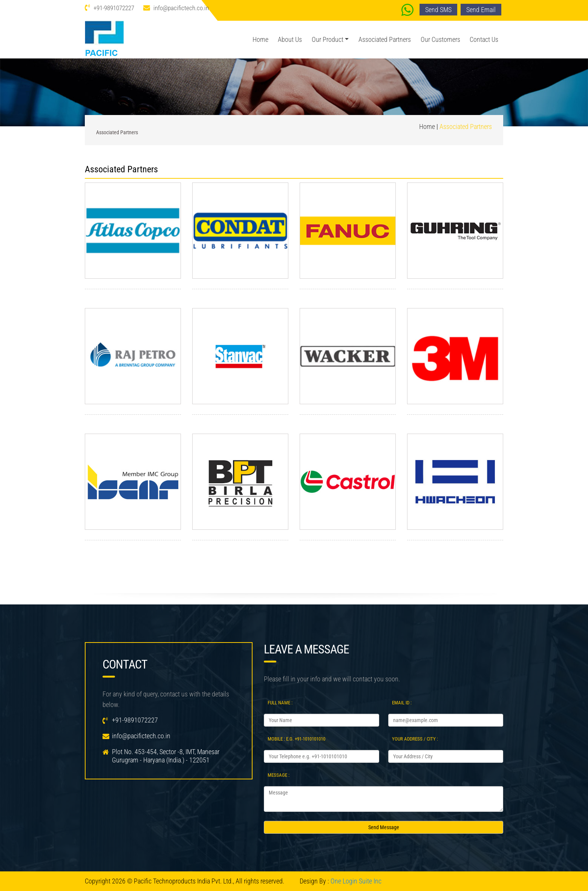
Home (260, 39)
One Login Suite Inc (356, 881)
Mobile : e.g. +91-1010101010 (296, 739)
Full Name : (280, 703)
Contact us (484, 39)
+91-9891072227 (114, 8)
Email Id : (402, 703)
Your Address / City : (415, 739)
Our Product (328, 39)
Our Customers (440, 39)
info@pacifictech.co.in (181, 8)
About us (290, 39)
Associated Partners (385, 39)
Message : (279, 775)
